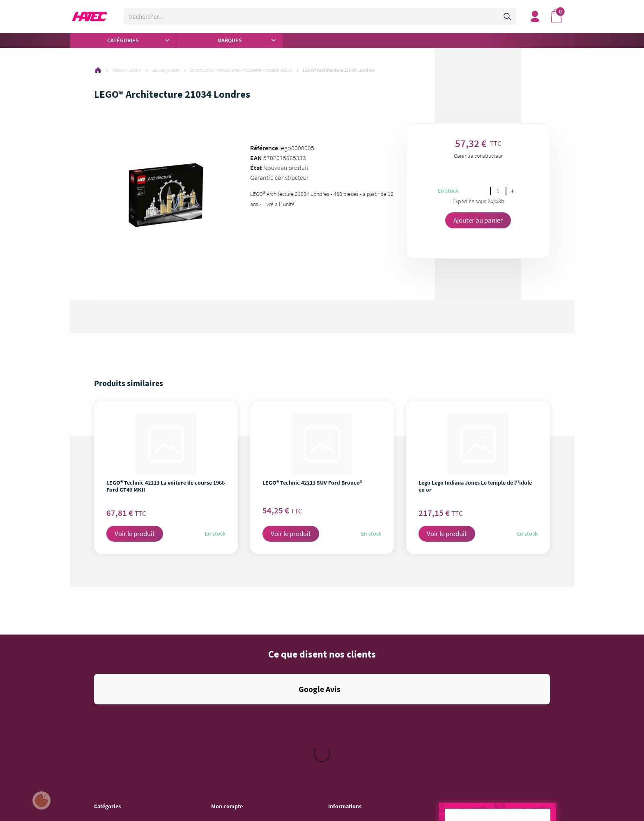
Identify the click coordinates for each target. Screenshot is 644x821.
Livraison (338, 692)
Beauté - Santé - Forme (120, 703)
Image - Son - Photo (116, 724)
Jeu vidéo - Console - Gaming (127, 746)
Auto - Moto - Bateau (117, 799)
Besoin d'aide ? (229, 703)
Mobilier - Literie (113, 778)
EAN (256, 158)
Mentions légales (347, 671)
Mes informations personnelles (246, 692)
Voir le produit (135, 534)
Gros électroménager (118, 692)
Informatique (109, 735)
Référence (264, 148)
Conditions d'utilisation (354, 682)
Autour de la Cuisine (117, 682)
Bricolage (105, 757)
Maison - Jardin (112, 767)
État (256, 168)
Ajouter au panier (478, 220)
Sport (100, 810)
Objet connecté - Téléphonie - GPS (133, 789)
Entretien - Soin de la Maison (126, 714)
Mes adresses (227, 682)
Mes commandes (231, 671)
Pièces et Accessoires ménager (129, 671)
